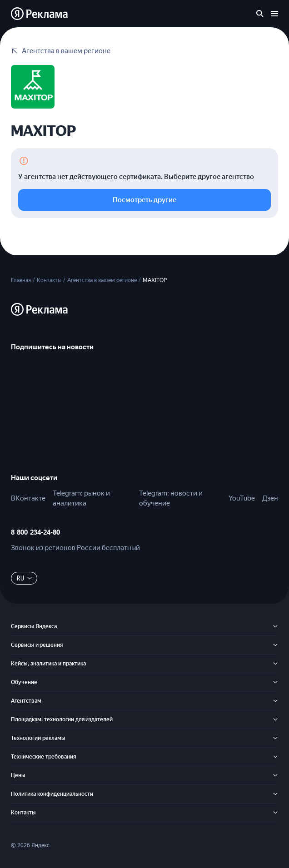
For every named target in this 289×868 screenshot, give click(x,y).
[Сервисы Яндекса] (275, 626)
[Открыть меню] (274, 14)
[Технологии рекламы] (275, 738)
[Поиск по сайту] (260, 14)
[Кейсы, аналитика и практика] (275, 664)
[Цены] (275, 775)
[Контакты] (275, 813)
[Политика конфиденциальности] (275, 794)
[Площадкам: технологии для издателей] (275, 719)
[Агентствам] (275, 701)
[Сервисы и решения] (275, 645)
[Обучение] (275, 682)
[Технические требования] (275, 757)
